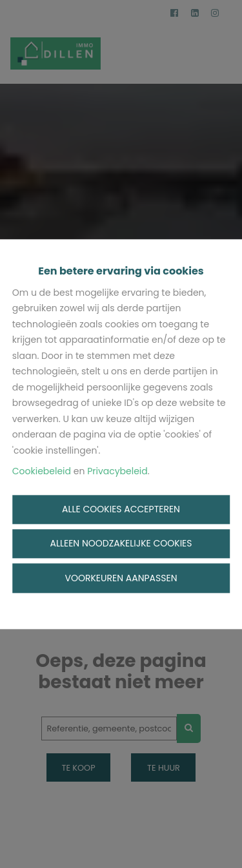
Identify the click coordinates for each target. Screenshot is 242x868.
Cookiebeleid (42, 472)
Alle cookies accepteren (121, 509)
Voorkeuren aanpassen (121, 578)
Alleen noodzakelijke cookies (121, 544)
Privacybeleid (117, 472)
